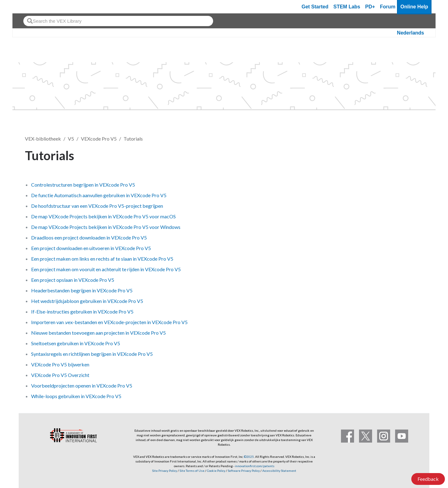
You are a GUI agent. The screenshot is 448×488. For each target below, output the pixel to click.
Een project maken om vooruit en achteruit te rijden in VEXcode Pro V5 (106, 269)
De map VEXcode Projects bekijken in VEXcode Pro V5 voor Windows (106, 227)
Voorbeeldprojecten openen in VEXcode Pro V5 (82, 386)
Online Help (414, 7)
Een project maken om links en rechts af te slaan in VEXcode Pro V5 (102, 259)
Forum (388, 7)
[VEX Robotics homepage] (29, 7)
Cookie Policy (216, 471)
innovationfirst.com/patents (255, 466)
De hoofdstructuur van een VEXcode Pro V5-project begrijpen (97, 206)
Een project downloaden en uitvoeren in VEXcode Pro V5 (91, 248)
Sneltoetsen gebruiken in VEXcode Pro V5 (76, 343)
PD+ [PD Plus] (370, 7)
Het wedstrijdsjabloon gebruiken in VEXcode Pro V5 (87, 301)
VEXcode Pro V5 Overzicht (60, 375)
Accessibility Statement (279, 471)
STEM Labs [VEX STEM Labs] (347, 7)
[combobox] (118, 21)
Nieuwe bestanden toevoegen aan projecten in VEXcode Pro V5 (98, 333)
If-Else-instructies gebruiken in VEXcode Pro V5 (82, 311)
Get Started (315, 7)
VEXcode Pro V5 (99, 139)
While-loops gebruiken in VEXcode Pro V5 (76, 396)
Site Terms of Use (192, 471)
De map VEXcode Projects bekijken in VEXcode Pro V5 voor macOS (103, 216)
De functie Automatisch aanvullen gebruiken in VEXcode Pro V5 (99, 195)
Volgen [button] (407, 154)
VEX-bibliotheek (43, 139)
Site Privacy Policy (165, 471)
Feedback (428, 479)
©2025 (249, 457)
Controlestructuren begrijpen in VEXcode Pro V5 (83, 185)
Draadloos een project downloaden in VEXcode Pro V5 (89, 237)
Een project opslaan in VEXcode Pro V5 (73, 280)
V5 (71, 139)
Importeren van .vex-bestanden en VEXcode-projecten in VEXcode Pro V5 (109, 322)
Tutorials (133, 139)
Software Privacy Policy (244, 471)
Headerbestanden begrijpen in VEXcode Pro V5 (82, 290)
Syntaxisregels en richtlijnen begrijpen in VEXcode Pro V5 (92, 354)
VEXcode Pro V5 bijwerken (60, 364)
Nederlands (411, 33)
